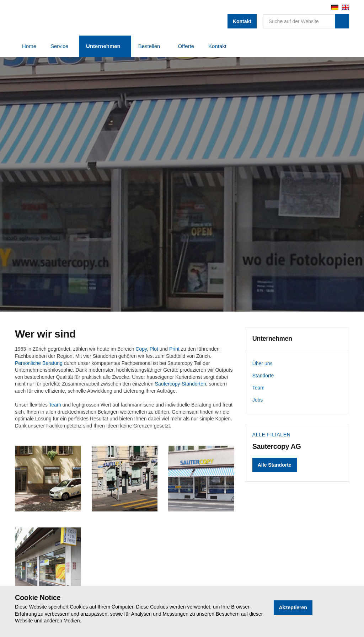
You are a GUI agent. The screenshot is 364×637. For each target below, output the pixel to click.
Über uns (263, 363)
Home (29, 46)
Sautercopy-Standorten (181, 384)
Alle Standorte (275, 465)
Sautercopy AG (74, 18)
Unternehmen (103, 46)
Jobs (258, 400)
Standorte (263, 376)
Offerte (186, 46)
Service (59, 46)
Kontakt (242, 21)
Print (174, 349)
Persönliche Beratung (39, 363)
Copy (141, 349)
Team (55, 405)
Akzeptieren (293, 607)
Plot (154, 349)
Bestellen (149, 46)
